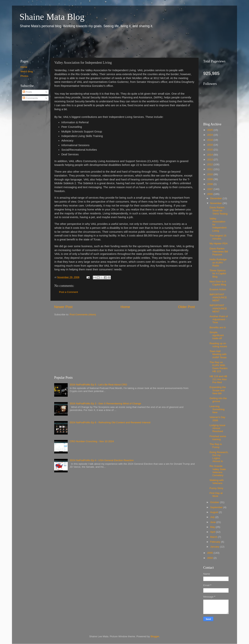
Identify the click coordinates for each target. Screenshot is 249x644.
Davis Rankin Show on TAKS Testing (219, 211)
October (215, 502)
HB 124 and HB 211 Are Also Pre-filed (218, 379)
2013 (210, 160)
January (215, 547)
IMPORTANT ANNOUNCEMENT (218, 297)
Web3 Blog (27, 71)
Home (125, 307)
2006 (210, 194)
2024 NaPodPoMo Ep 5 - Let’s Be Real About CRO (98, 385)
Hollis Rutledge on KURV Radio (218, 262)
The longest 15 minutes (218, 237)
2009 (210, 179)
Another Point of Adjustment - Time (219, 319)
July (213, 517)
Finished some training (218, 438)
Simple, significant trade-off (217, 335)
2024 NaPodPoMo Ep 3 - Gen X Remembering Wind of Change (105, 404)
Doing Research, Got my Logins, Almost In (219, 457)
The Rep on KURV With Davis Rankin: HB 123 (219, 367)
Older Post (186, 307)
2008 (210, 184)
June (213, 522)
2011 (210, 169)
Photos (24, 76)
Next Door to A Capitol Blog (218, 283)
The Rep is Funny (216, 446)
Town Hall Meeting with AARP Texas (218, 354)
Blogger (155, 636)
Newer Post (63, 307)
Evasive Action (218, 289)
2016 (210, 145)
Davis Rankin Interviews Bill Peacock (219, 252)
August (214, 512)
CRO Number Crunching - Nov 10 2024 (92, 441)
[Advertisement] (85, 43)
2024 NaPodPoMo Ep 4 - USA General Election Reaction (102, 460)
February (216, 542)
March (214, 537)
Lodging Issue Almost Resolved (217, 428)
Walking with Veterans (217, 482)
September (217, 507)
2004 (210, 558)
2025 (210, 130)
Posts (27, 92)
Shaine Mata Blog (52, 17)
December (216, 198)
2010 (210, 174)
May (213, 527)
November (216, 203)
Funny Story (216, 488)
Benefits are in (218, 327)
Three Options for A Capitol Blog (218, 273)
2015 (210, 150)
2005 (210, 553)
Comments (30, 98)
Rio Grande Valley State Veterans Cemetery (218, 471)
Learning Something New (217, 409)
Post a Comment (69, 292)
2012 (210, 164)
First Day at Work (216, 495)
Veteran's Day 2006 (217, 419)
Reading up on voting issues (218, 345)
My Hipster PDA (219, 243)
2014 (210, 155)
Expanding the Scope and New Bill (218, 390)
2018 (210, 140)
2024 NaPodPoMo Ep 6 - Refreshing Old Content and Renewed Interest (110, 422)
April (213, 532)
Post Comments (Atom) (83, 315)
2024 (210, 135)
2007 (210, 189)
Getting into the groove (218, 400)
